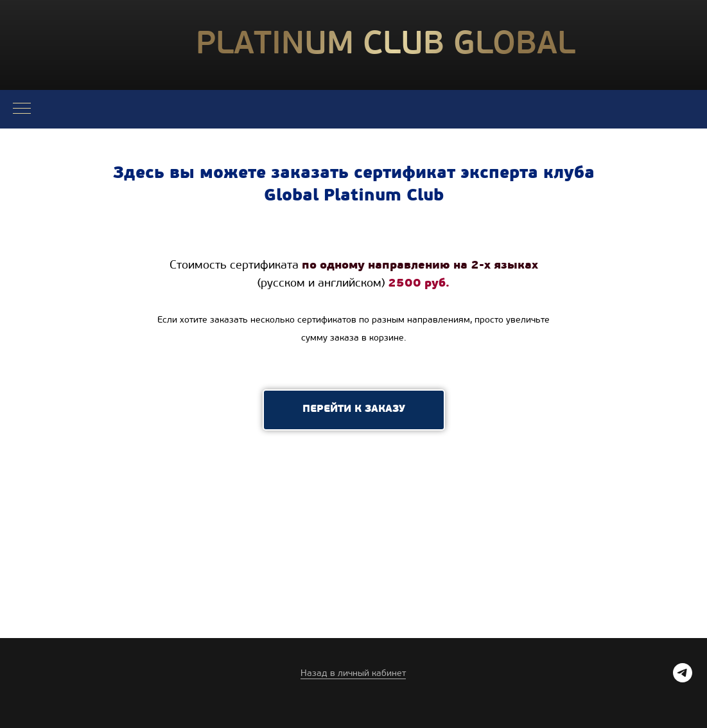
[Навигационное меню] (22, 109)
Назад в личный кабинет (353, 674)
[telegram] (683, 679)
